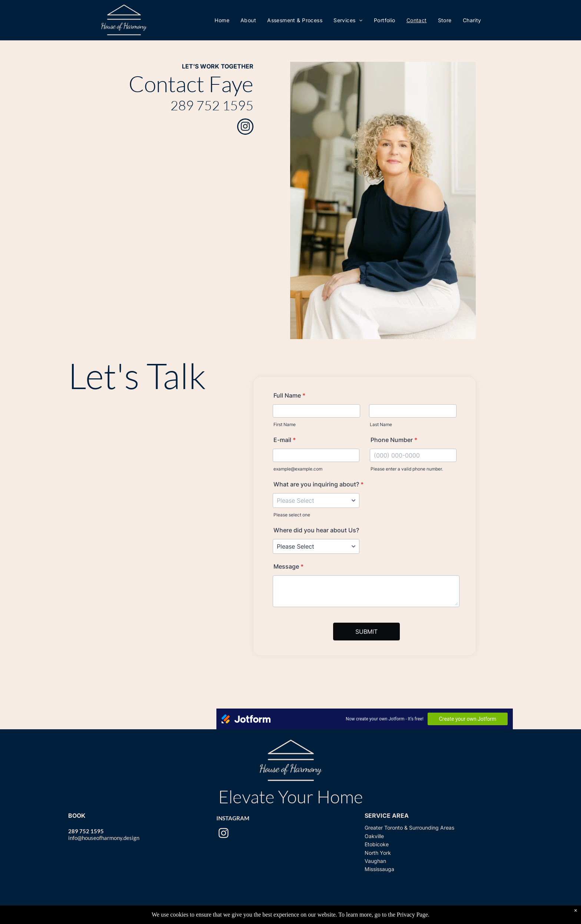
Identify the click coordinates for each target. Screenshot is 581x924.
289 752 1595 (212, 105)
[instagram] (245, 128)
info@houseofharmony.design (104, 838)
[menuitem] (222, 20)
